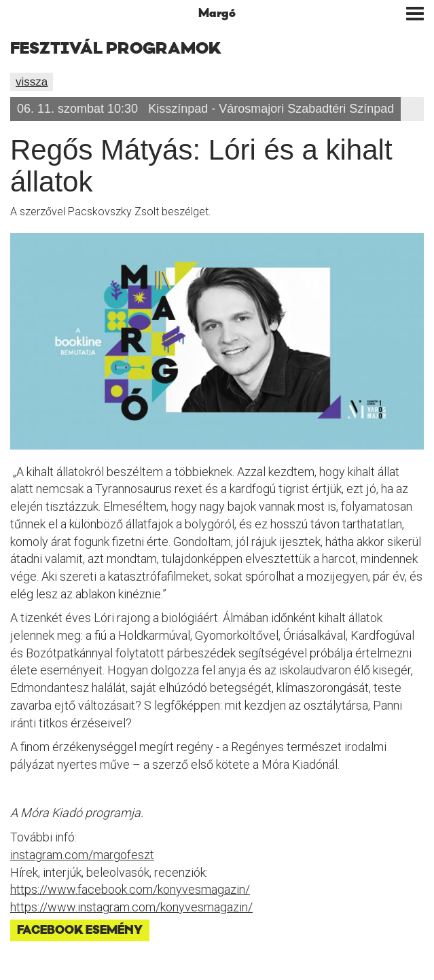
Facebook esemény (80, 930)
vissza (32, 82)
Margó (217, 14)
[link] (130, 889)
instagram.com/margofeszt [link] (82, 855)
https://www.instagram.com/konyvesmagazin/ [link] (131, 907)
